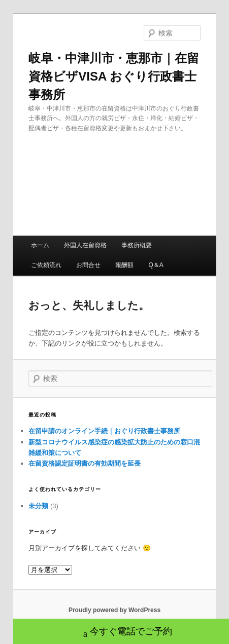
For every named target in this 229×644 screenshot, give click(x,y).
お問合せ (88, 265)
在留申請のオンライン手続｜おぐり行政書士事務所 (104, 431)
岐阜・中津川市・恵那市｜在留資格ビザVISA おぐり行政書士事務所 (114, 76)
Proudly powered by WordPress (115, 610)
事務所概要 (137, 245)
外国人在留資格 (85, 245)
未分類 (38, 506)
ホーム (40, 245)
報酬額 (124, 265)
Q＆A (156, 265)
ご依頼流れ (46, 265)
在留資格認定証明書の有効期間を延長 (85, 463)
